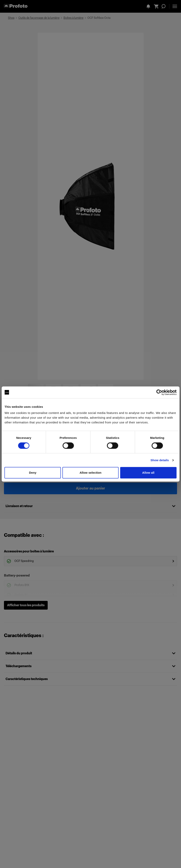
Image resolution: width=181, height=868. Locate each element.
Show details (160, 460)
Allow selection (90, 473)
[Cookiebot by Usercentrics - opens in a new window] (159, 392)
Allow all (148, 473)
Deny (33, 473)
